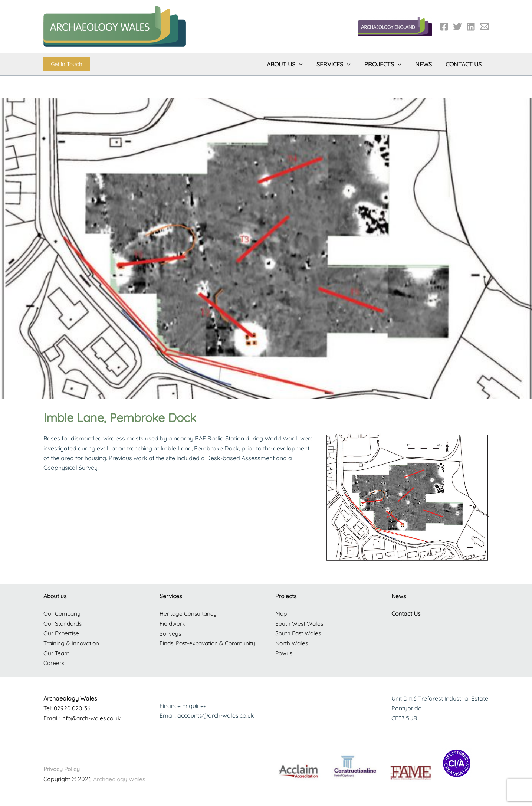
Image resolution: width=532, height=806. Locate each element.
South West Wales (300, 623)
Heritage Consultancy (189, 613)
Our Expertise (62, 633)
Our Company (63, 613)
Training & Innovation (72, 643)
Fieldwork (173, 623)
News (426, 64)
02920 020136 (73, 708)
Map (281, 613)
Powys (284, 652)
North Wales (292, 643)
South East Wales (299, 633)
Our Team (57, 652)
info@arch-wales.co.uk (92, 717)
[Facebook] (444, 27)
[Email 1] (484, 27)
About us (55, 596)
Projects (286, 596)
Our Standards (63, 623)
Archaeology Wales (120, 778)
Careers (54, 662)
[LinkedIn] (471, 27)
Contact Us (465, 64)
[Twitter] (457, 27)
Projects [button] (388, 64)
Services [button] (341, 64)
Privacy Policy (62, 768)
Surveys (170, 633)
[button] (67, 64)
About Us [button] (294, 64)
